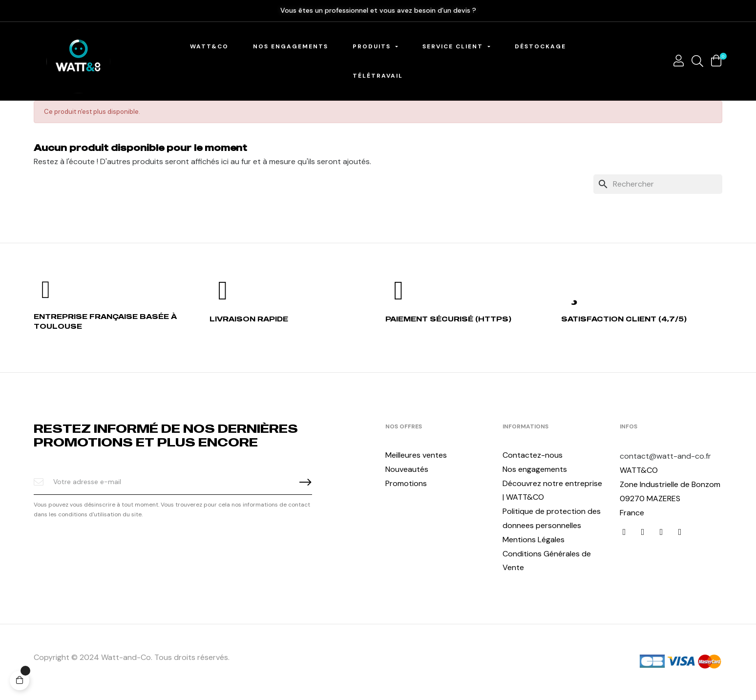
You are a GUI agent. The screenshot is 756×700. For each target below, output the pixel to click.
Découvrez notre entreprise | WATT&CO (552, 490)
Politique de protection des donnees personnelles (552, 518)
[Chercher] (658, 184)
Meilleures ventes (416, 455)
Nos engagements (535, 469)
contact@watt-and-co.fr (665, 456)
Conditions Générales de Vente (547, 561)
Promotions (406, 483)
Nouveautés (407, 469)
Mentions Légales (534, 540)
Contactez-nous (533, 455)
